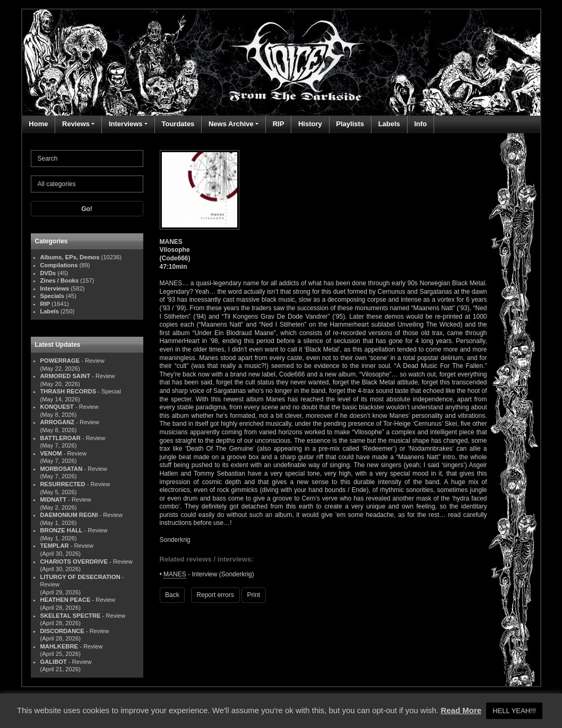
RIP (279, 124)
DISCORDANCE (62, 631)
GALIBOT (54, 662)
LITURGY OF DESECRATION (80, 577)
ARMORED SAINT (65, 376)
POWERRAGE (60, 361)
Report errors (215, 595)
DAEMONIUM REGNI (69, 515)
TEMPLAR (55, 546)
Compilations (59, 265)
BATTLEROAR (60, 438)
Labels (389, 124)
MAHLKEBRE (59, 646)
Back (172, 595)
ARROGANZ (58, 422)
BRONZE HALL (62, 530)
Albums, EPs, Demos (70, 257)
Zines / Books (60, 280)
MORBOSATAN (62, 469)
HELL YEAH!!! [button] (514, 711)
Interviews (126, 124)
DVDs (48, 273)
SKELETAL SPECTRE (71, 616)
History (310, 124)
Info (420, 124)
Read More (461, 710)
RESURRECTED (63, 484)
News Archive (231, 124)
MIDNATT (54, 499)
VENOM (51, 453)
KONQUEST (57, 407)
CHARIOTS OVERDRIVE (74, 562)
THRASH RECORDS (68, 391)
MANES (175, 574)
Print (254, 595)
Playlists (350, 124)
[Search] (87, 159)
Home (38, 124)
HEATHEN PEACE (66, 600)
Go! (87, 209)
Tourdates (178, 124)
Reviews (76, 124)
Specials (52, 296)
